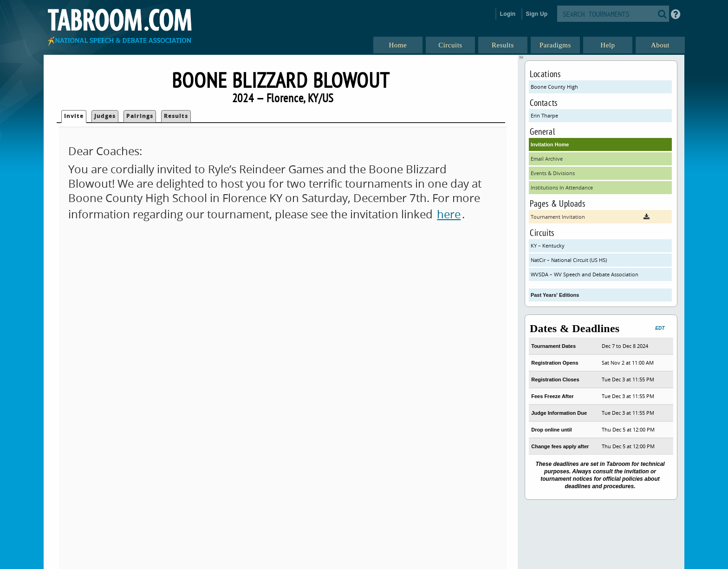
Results (176, 116)
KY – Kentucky (548, 245)
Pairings (140, 116)
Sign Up (537, 14)
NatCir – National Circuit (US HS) (569, 260)
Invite (74, 116)
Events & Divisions (553, 173)
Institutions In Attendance (562, 187)
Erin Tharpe (544, 115)
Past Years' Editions (555, 295)
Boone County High (554, 87)
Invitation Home (550, 144)
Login (508, 14)
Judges (105, 116)
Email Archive (547, 159)
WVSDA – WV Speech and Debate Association (585, 274)
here (449, 214)
